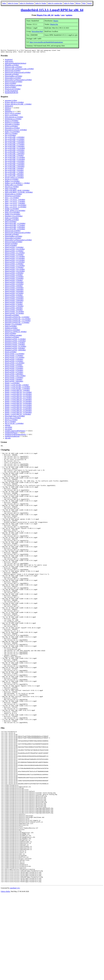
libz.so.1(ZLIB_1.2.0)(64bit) (14, 424)
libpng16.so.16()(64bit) (12, 330)
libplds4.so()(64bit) (11, 329)
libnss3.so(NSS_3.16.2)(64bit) (15, 272)
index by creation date (55, 3)
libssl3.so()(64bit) (11, 352)
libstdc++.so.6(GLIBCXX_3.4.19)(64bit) (18, 402)
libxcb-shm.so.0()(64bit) (13, 419)
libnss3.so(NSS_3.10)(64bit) (14, 248)
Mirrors (78, 3)
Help (84, 3)
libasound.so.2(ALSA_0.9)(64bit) (16, 130)
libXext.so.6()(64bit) (12, 121)
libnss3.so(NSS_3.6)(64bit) (14, 303)
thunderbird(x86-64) (12, 93)
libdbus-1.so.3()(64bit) (12, 182)
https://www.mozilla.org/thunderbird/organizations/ (46, 42)
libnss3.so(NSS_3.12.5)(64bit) (15, 261)
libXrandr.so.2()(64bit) (12, 125)
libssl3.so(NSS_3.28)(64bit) (14, 374)
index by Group (13, 3)
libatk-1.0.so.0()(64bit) (12, 132)
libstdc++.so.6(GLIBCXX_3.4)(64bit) (17, 391)
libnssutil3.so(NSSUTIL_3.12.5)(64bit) (18, 321)
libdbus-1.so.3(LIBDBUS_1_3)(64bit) (17, 184)
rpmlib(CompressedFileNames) (15, 431)
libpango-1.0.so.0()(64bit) (13, 325)
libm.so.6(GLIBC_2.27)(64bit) (15, 226)
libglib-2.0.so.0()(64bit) (13, 215)
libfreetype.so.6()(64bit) (13, 196)
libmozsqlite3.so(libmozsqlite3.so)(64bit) (18, 80)
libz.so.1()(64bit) (10, 422)
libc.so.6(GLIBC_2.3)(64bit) (14, 156)
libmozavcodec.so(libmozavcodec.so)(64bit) (19, 69)
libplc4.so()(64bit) (11, 327)
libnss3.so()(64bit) (11, 246)
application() (9, 62)
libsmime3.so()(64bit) (12, 338)
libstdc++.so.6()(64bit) (12, 384)
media (57, 15)
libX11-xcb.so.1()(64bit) (13, 114)
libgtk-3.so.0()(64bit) (12, 219)
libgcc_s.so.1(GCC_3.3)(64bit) (15, 202)
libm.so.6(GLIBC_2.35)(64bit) (15, 230)
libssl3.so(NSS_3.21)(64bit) (14, 367)
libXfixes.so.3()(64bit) (12, 123)
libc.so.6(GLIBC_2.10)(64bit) (15, 138)
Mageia (56, 21)
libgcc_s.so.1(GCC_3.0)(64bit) (15, 200)
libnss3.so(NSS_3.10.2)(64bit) (15, 250)
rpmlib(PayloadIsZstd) (12, 437)
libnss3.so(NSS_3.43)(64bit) (14, 288)
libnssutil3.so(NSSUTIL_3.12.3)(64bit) (18, 319)
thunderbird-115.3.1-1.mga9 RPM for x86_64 (52, 10)
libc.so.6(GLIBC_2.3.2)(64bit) (15, 158)
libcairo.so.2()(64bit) (12, 180)
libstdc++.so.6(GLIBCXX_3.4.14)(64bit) (18, 395)
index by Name (69, 3)
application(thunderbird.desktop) (16, 64)
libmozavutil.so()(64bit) (13, 71)
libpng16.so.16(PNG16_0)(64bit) (16, 332)
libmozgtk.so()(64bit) (12, 75)
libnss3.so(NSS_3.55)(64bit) (14, 299)
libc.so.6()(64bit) (10, 136)
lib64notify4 (9, 107)
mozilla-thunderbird (11, 91)
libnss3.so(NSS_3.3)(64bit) (14, 281)
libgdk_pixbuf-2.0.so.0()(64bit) (15, 211)
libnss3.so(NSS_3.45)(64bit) (14, 292)
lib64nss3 (8, 108)
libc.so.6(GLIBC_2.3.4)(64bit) (15, 160)
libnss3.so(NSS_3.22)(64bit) (14, 279)
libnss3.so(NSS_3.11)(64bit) (14, 252)
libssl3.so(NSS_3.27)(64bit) (14, 373)
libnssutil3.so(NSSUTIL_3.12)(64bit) (17, 318)
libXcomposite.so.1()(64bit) (14, 118)
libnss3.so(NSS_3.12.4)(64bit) (15, 259)
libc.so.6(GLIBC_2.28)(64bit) (15, 154)
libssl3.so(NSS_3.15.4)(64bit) (15, 363)
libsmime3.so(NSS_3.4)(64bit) (15, 345)
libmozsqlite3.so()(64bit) (13, 79)
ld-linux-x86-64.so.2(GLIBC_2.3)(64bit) (18, 105)
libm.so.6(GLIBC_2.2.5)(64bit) (15, 224)
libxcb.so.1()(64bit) (11, 420)
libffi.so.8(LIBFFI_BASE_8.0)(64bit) (17, 191)
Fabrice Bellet (5, 977)
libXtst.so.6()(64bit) (11, 127)
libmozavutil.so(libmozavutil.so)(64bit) (18, 73)
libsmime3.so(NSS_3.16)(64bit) (15, 341)
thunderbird (9, 60)
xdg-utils (8, 439)
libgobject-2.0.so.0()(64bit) (14, 217)
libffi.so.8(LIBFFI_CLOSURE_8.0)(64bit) (19, 193)
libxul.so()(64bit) (10, 88)
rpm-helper (8, 428)
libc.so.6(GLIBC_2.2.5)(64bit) (15, 149)
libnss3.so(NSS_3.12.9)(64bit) (15, 263)
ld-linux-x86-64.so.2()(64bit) (14, 103)
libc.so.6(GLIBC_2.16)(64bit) (15, 143)
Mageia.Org (54, 24)
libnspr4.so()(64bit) (11, 244)
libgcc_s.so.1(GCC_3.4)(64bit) (15, 204)
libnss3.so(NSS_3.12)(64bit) (14, 255)
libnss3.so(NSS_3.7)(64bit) (14, 305)
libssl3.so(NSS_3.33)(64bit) (14, 378)
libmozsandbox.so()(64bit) (14, 77)
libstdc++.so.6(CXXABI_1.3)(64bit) (17, 386)
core (63, 15)
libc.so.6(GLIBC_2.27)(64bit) (15, 152)
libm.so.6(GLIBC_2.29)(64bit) (15, 228)
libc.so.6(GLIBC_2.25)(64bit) (15, 151)
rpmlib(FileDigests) (11, 433)
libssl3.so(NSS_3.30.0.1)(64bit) (15, 376)
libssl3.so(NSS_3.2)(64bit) (14, 365)
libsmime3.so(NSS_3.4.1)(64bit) (15, 347)
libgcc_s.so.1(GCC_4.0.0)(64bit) (16, 206)
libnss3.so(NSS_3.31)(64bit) (14, 285)
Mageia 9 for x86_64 (45, 15)
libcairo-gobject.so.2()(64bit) (14, 178)
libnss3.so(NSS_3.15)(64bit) (14, 268)
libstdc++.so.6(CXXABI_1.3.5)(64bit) (17, 387)
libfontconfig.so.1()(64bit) (13, 195)
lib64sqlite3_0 (10, 112)
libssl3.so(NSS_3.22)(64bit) (14, 369)
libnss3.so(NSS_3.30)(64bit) (14, 283)
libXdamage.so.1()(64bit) (13, 119)
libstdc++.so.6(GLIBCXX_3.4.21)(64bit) (18, 406)
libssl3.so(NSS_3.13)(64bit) (14, 356)
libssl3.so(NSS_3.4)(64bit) (14, 380)
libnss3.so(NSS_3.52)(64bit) (14, 297)
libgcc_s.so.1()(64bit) (12, 198)
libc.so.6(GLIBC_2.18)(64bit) (15, 147)
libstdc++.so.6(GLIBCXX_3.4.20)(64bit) (18, 404)
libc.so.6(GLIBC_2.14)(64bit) (15, 141)
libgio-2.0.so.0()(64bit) (12, 213)
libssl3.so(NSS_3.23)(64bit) (14, 371)
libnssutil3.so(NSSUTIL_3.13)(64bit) (17, 323)
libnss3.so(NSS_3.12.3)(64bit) (15, 257)
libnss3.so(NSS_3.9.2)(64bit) (14, 312)
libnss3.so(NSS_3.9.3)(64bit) (14, 314)
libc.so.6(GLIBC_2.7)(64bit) (14, 173)
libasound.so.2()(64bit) (12, 129)
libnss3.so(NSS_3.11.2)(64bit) (15, 253)
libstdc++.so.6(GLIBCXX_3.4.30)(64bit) (18, 413)
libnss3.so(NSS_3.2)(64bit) (14, 275)
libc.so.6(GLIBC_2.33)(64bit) (15, 163)
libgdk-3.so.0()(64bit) (12, 209)
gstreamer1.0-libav (11, 101)
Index (4, 3)
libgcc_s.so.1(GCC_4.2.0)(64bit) (16, 208)
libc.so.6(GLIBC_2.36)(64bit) (15, 167)
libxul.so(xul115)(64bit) (13, 90)
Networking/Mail (37, 31)
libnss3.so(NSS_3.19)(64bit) (14, 274)
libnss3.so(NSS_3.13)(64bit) (14, 264)
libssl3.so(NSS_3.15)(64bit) (14, 362)
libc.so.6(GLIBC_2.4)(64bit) (14, 169)
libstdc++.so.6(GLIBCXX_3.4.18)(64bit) (18, 400)
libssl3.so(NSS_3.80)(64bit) (14, 382)
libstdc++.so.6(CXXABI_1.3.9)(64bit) (17, 389)
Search (89, 3)
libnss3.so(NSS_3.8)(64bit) (14, 308)
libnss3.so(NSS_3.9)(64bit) (14, 310)
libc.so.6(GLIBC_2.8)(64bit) (14, 174)
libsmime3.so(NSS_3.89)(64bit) (15, 351)
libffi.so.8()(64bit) (11, 189)
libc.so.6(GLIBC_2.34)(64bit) (15, 165)
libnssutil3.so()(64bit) (12, 316)
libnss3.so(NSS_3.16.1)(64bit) (15, 270)
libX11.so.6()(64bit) (11, 116)
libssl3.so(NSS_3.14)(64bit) (14, 360)
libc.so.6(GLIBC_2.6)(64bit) (14, 171)
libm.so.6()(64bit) (11, 222)
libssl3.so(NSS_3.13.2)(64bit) (15, 358)
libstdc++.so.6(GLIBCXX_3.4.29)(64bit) (18, 411)
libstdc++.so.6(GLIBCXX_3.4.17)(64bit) (18, 398)
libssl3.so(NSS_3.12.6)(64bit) (15, 354)
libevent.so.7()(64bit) (12, 187)
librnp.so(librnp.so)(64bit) (13, 86)
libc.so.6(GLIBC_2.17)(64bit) (15, 145)
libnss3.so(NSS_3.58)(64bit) (14, 301)
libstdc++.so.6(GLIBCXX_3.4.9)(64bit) (18, 415)
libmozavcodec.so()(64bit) (13, 68)
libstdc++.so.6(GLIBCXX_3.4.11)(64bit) (18, 393)
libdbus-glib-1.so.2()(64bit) (14, 185)
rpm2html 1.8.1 (15, 974)
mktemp (8, 426)
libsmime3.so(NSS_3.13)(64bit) (15, 340)
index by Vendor (41, 3)
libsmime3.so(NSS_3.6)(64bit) (15, 349)
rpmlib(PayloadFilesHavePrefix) (15, 435)
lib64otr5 (8, 110)
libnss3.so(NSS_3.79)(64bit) (14, 307)
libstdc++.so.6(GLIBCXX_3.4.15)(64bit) (18, 397)
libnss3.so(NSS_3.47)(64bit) (14, 294)
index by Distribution (27, 3)
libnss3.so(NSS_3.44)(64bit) (14, 290)
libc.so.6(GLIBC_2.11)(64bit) (15, 140)
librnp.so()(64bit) (11, 84)
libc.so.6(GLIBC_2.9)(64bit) (14, 176)
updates (69, 15)
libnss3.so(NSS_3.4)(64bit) (14, 286)
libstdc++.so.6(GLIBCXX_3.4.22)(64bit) (18, 408)
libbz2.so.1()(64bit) (11, 134)
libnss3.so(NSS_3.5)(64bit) (14, 296)
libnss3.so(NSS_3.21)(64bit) (14, 277)
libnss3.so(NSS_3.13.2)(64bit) (15, 266)
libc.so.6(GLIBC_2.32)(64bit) (15, 162)
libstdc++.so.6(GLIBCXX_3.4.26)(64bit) (18, 409)
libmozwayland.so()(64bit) (14, 82)
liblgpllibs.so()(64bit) (12, 66)
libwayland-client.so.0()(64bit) (15, 417)
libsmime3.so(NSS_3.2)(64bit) (15, 343)
